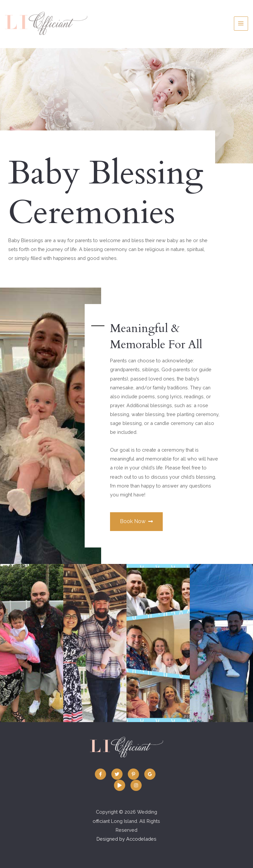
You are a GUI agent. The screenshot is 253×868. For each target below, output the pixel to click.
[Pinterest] (133, 774)
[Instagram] (136, 785)
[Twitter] (117, 774)
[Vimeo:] (120, 785)
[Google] (150, 774)
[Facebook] (100, 774)
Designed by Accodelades (126, 839)
